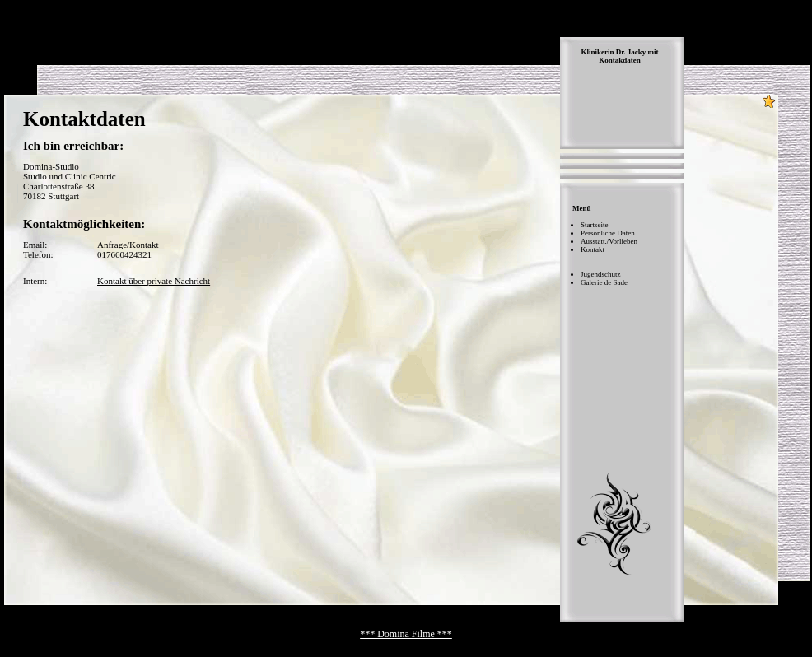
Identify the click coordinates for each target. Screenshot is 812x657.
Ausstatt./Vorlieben (609, 241)
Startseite (595, 225)
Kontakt (593, 249)
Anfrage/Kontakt (128, 245)
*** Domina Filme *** (406, 634)
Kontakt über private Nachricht (154, 281)
